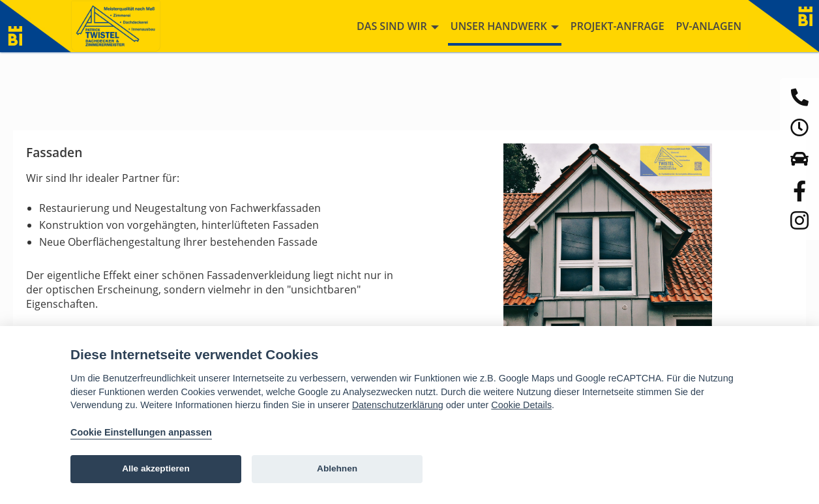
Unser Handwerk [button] (505, 26)
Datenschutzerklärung (398, 405)
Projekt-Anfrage (618, 26)
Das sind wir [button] (398, 26)
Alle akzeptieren (156, 468)
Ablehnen (337, 468)
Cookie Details (521, 405)
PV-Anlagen (709, 26)
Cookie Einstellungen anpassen (141, 432)
